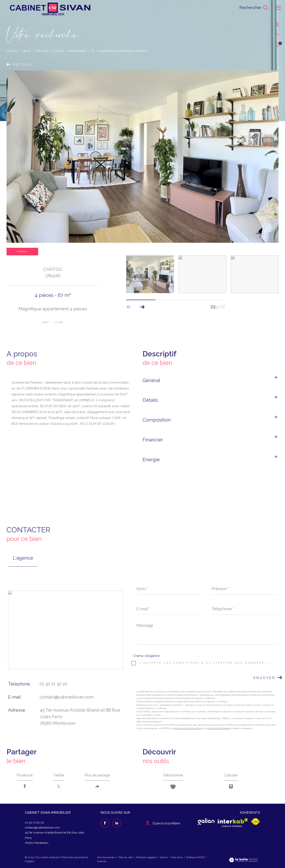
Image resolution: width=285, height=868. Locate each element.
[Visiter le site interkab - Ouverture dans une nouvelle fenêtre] (233, 823)
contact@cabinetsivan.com (67, 697)
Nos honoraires (106, 857)
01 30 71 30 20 (53, 684)
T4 (93, 51)
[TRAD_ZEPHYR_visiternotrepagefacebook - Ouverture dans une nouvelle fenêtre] (105, 823)
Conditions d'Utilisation (219, 728)
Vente (26, 51)
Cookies (102, 861)
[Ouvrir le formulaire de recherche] (254, 8)
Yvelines (42, 51)
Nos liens (177, 857)
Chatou (58, 51)
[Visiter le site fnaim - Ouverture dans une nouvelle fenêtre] (256, 822)
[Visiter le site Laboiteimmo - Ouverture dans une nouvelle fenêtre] (243, 860)
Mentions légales (147, 857)
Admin (164, 857)
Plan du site (126, 857)
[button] (142, 307)
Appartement (77, 51)
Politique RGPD (195, 857)
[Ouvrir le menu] (278, 8)
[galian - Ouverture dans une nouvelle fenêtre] (206, 822)
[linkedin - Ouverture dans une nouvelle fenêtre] (117, 823)
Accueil (12, 51)
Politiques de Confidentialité (188, 728)
